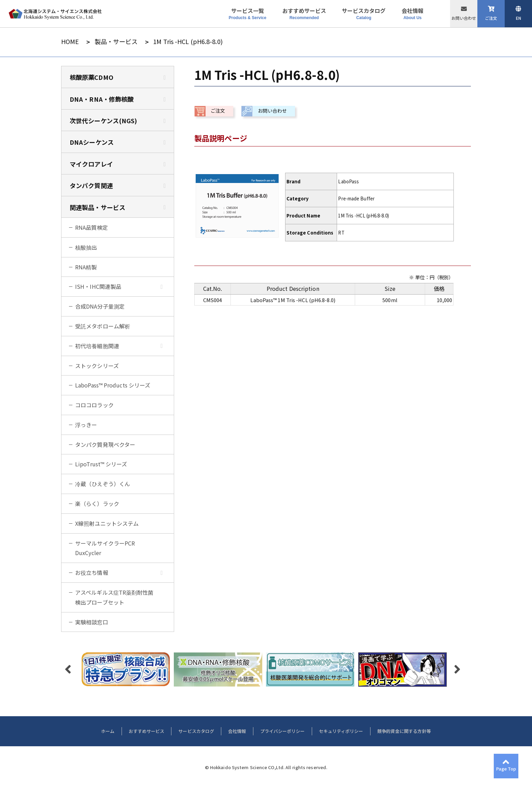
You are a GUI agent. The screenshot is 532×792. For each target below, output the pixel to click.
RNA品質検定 (92, 227)
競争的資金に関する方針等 (404, 731)
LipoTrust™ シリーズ (101, 464)
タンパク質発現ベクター (105, 444)
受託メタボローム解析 (103, 326)
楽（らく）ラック (97, 504)
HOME (70, 41)
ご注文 (491, 18)
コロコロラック (94, 405)
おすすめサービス (147, 731)
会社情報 (237, 731)
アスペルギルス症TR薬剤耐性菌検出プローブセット (114, 597)
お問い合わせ (464, 18)
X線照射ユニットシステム (107, 523)
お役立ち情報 (92, 572)
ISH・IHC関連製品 (98, 286)
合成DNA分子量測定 (100, 306)
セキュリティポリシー (341, 731)
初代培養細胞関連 (97, 346)
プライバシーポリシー (283, 731)
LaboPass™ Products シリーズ (113, 385)
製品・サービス (116, 41)
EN (519, 18)
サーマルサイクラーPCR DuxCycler (105, 548)
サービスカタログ (196, 731)
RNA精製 (86, 267)
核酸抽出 (86, 247)
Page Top (506, 769)
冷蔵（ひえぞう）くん (103, 484)
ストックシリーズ (97, 366)
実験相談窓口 (92, 622)
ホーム (108, 731)
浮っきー (86, 425)
